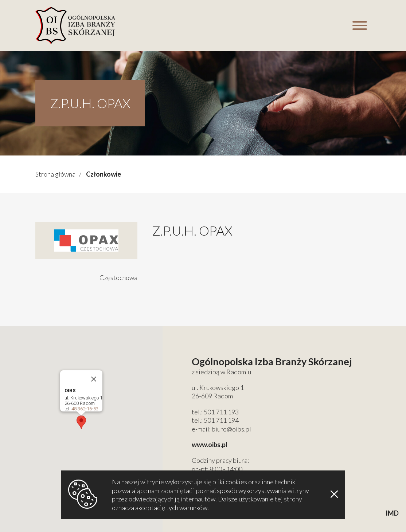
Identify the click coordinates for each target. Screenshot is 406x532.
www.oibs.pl (210, 445)
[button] (81, 422)
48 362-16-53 (85, 409)
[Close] (94, 379)
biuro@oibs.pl (231, 429)
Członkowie (104, 174)
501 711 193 (221, 412)
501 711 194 (221, 420)
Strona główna (55, 174)
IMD (392, 513)
